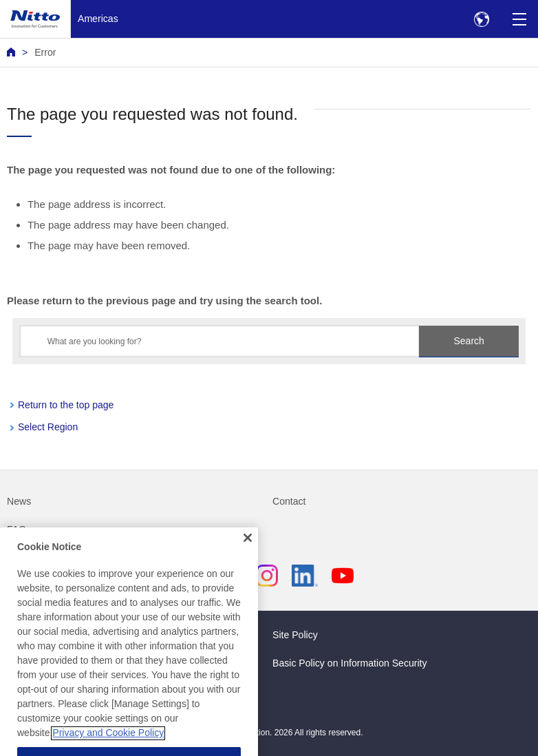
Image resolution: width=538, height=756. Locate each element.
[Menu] (519, 19)
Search (469, 341)
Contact (289, 501)
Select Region (48, 427)
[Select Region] (481, 19)
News (19, 501)
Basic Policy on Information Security (350, 663)
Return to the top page (66, 405)
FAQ (17, 529)
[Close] (248, 552)
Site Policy (295, 635)
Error (45, 52)
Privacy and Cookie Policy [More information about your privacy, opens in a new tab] (108, 746)
